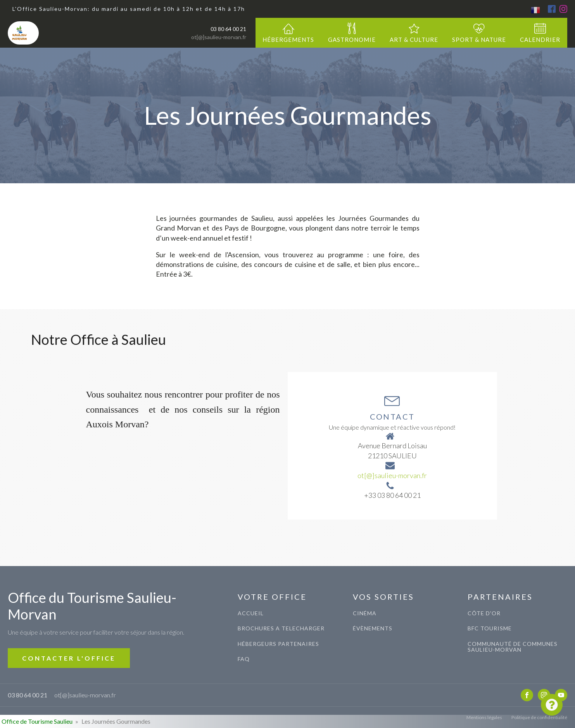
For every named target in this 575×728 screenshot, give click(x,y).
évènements (373, 628)
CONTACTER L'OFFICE (69, 658)
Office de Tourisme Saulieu (37, 721)
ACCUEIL (251, 613)
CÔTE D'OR (484, 613)
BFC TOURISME (490, 628)
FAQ (244, 659)
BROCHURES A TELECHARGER (281, 628)
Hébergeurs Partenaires (278, 644)
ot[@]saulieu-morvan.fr (219, 37)
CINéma (365, 613)
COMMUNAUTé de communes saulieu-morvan (513, 647)
